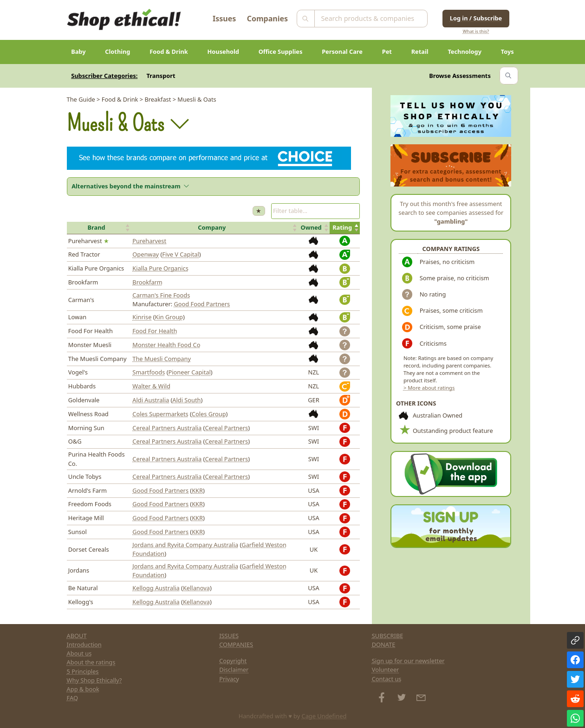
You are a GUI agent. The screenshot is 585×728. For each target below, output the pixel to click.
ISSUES (229, 636)
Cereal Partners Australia (167, 428)
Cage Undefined (324, 716)
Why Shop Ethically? (94, 680)
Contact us (387, 679)
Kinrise (142, 317)
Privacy (229, 679)
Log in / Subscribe (476, 18)
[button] (99, 228)
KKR (197, 490)
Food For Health (155, 331)
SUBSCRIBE (388, 636)
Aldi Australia (151, 400)
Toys (507, 52)
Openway (146, 254)
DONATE (384, 644)
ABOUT (77, 636)
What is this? (476, 31)
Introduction (84, 644)
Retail (420, 52)
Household (223, 52)
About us (79, 653)
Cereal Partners (226, 428)
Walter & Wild (151, 386)
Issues (224, 19)
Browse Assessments (460, 76)
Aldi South (186, 400)
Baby (78, 52)
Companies (267, 19)
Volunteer (386, 670)
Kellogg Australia (156, 588)
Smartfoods (149, 372)
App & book (83, 689)
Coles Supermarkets (160, 414)
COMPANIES (236, 644)
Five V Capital (181, 254)
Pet (387, 52)
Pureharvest (149, 241)
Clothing (117, 52)
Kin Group (169, 317)
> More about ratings (429, 388)
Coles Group (209, 414)
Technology (465, 52)
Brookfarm (147, 282)
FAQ (72, 698)
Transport (161, 76)
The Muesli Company (162, 359)
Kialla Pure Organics (160, 268)
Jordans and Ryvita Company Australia (185, 545)
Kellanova (196, 588)
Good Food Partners (202, 304)
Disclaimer (234, 670)
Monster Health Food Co (166, 345)
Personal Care (342, 52)
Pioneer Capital (189, 372)
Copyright (233, 661)
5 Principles (83, 671)
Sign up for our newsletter (408, 661)
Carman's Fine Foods (161, 295)
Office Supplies (281, 52)
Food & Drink (169, 52)
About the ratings (91, 662)
